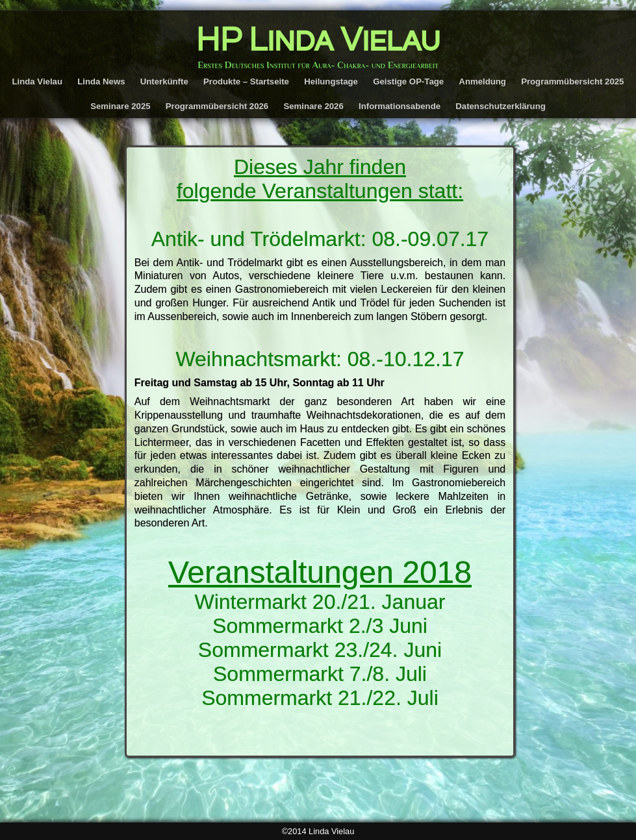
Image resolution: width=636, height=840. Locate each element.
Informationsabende (400, 106)
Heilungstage (331, 81)
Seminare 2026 (313, 106)
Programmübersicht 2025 (572, 81)
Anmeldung (482, 81)
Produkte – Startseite (246, 81)
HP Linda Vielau (318, 40)
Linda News (101, 81)
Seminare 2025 (120, 106)
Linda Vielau (37, 81)
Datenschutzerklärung (501, 106)
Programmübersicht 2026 (217, 106)
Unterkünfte (164, 81)
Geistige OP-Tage (408, 81)
